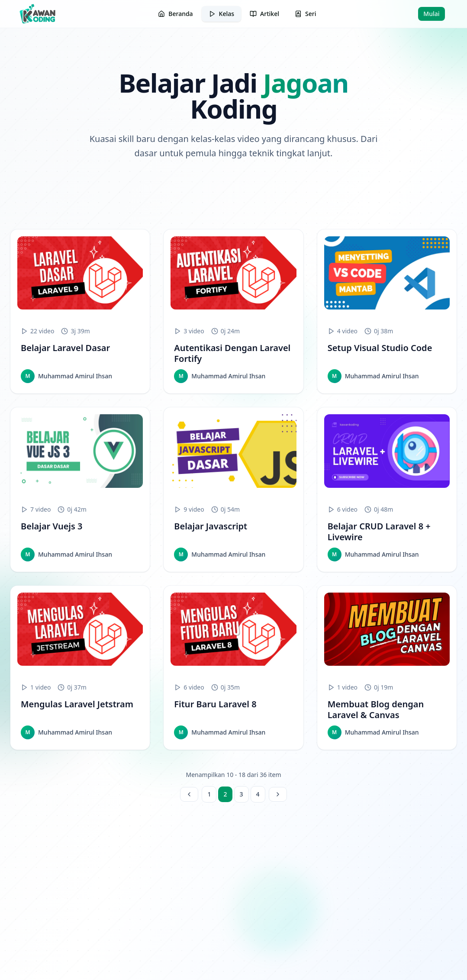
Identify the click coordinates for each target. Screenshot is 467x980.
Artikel (264, 14)
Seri (305, 14)
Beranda (175, 14)
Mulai (431, 14)
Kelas (221, 14)
